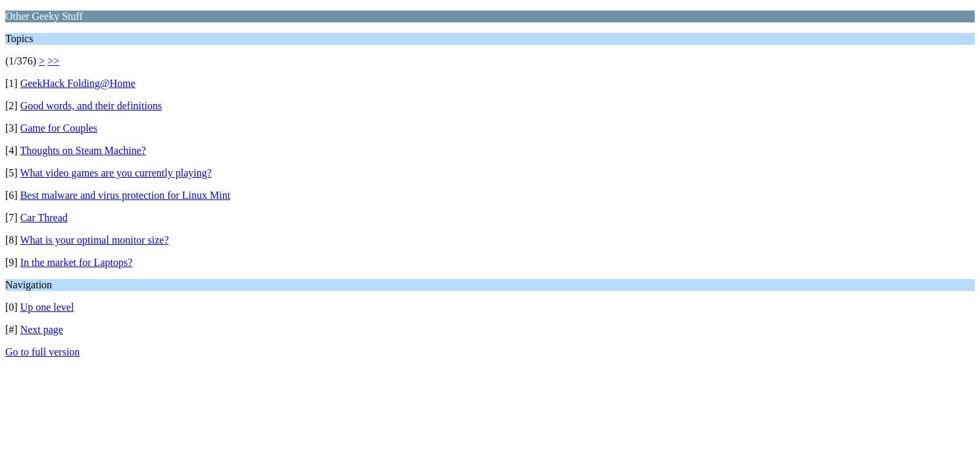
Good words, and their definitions (91, 106)
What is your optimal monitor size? (94, 240)
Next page (42, 329)
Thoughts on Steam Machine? (83, 150)
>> (53, 61)
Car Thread (44, 218)
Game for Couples (59, 128)
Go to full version (42, 352)
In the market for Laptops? (77, 262)
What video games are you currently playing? (115, 173)
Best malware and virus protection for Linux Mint (125, 195)
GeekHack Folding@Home (78, 83)
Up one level (47, 307)
